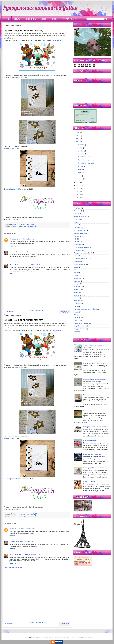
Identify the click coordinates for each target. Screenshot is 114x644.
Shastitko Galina (16, 224)
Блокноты (77, 211)
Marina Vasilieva (15, 265)
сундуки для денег (80, 329)
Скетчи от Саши (80, 264)
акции (76, 267)
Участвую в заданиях (70, 19)
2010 (78, 198)
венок (76, 273)
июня (80, 173)
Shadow (12, 252)
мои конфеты (79, 295)
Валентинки (78, 219)
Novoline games (77, 637)
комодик (77, 284)
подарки (77, 318)
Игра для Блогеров (90, 411)
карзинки (77, 281)
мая (79, 176)
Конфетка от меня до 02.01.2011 (94, 379)
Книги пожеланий (80, 233)
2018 (78, 136)
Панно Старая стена (85, 157)
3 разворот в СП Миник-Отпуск (94, 468)
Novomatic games (66, 637)
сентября (81, 154)
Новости (15, 226)
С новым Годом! (57, 40)
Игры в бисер (79, 228)
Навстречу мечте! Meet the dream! (95, 427)
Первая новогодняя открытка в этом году (92, 160)
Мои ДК (43, 19)
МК (75, 239)
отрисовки (78, 303)
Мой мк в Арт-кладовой (85, 163)
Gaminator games (87, 637)
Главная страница (36, 310)
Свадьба (77, 261)
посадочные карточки (81, 323)
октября (81, 151)
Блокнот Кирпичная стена (92, 454)
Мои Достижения (31, 19)
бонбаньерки (79, 270)
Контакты (17, 19)
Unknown (13, 239)
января (80, 179)
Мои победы (55, 19)
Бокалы (77, 214)
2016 (78, 142)
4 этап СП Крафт (89, 481)
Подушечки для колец (82, 247)
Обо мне (6, 19)
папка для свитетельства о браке (85, 309)
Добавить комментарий (14, 568)
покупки (77, 320)
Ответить (13, 246)
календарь (78, 278)
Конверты (77, 236)
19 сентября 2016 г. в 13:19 (26, 239)
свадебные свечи (80, 326)
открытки (20, 226)
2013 (78, 189)
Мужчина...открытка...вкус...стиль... (95, 395)
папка (76, 306)
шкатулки (77, 332)
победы (77, 315)
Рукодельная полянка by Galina (40, 8)
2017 (78, 139)
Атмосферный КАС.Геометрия (16, 189)
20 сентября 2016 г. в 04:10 (25, 252)
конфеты (77, 290)
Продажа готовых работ (30, 226)
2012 (78, 192)
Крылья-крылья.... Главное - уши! (95, 363)
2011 (78, 195)
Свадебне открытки (81, 259)
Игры (76, 225)
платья (76, 312)
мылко (76, 298)
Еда (75, 222)
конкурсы (77, 287)
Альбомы (77, 208)
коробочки (78, 292)
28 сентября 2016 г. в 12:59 (31, 265)
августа (81, 167)
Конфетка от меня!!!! (90, 440)
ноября (80, 148)
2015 (78, 183)
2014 (78, 186)
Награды (77, 242)
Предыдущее (65, 312)
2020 (78, 133)
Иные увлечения (80, 230)
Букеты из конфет (80, 217)
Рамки (76, 256)
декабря (81, 145)
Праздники (78, 250)
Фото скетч (9, 148)
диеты (76, 275)
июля (80, 170)
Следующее (9, 311)
